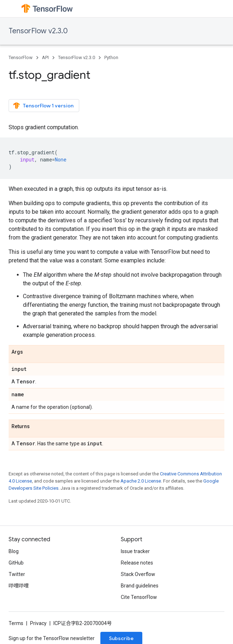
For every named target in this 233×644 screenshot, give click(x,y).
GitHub (16, 563)
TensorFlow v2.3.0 (38, 31)
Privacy (38, 623)
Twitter (17, 574)
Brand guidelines (140, 586)
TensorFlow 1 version (43, 106)
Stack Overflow (138, 574)
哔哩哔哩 (19, 586)
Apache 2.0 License (141, 481)
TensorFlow (21, 57)
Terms (16, 623)
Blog (14, 551)
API (45, 57)
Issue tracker (135, 551)
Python (111, 57)
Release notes (137, 563)
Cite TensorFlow (139, 597)
